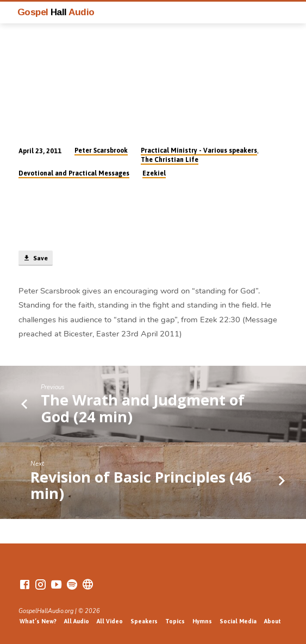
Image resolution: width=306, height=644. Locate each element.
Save (35, 258)
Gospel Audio (56, 12)
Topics (175, 621)
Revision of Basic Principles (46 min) (141, 485)
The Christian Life (170, 160)
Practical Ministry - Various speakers (199, 151)
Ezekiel (154, 173)
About (273, 621)
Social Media (238, 621)
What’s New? (38, 621)
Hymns (202, 621)
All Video (110, 621)
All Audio (77, 621)
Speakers (144, 621)
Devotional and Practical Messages (74, 173)
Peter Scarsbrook (101, 151)
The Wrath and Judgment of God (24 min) (143, 408)
